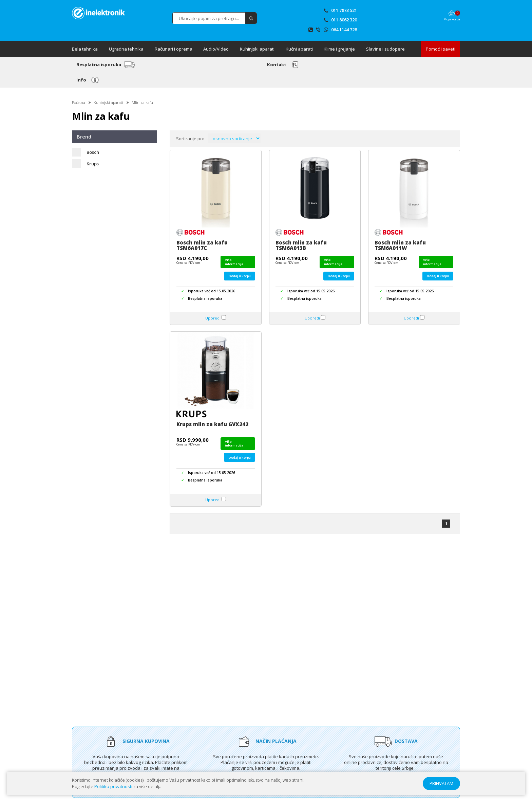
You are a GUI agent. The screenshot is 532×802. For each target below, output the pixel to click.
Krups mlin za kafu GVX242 (212, 424)
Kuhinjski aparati (257, 49)
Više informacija (234, 262)
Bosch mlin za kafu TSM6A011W (400, 245)
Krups (93, 164)
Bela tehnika (85, 49)
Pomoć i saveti (441, 49)
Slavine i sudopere (385, 49)
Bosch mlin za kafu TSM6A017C (202, 245)
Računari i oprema (174, 49)
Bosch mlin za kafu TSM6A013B (301, 245)
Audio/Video (216, 49)
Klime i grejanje (339, 49)
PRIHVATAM (441, 783)
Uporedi (213, 318)
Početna (79, 102)
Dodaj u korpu (240, 276)
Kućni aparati (299, 49)
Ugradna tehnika (126, 49)
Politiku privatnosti (113, 786)
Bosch (93, 152)
